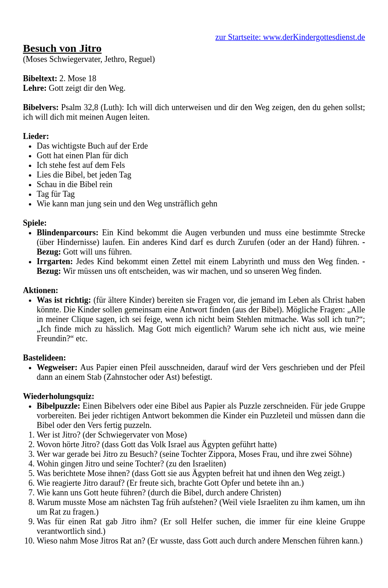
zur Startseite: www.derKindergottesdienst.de (290, 37)
